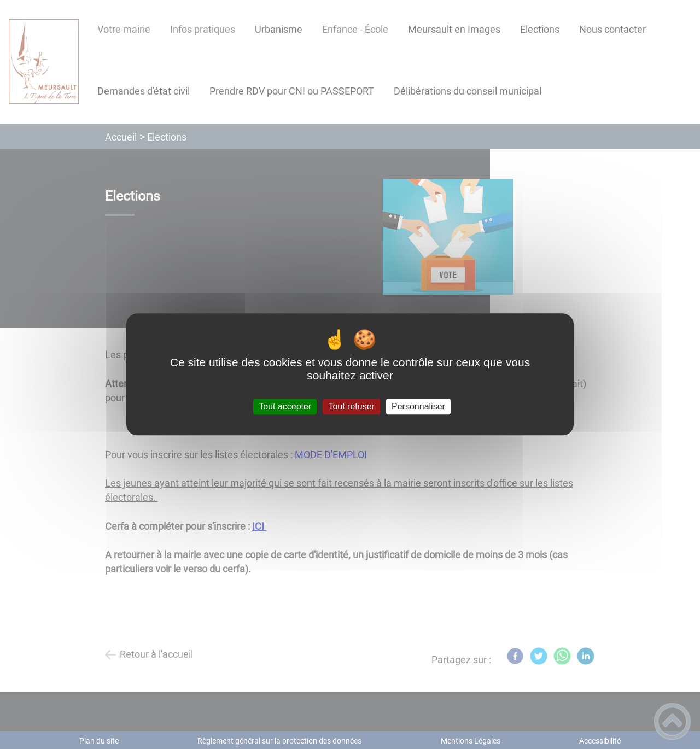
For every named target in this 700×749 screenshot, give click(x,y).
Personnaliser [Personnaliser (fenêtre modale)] (418, 406)
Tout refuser (351, 406)
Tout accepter (285, 406)
